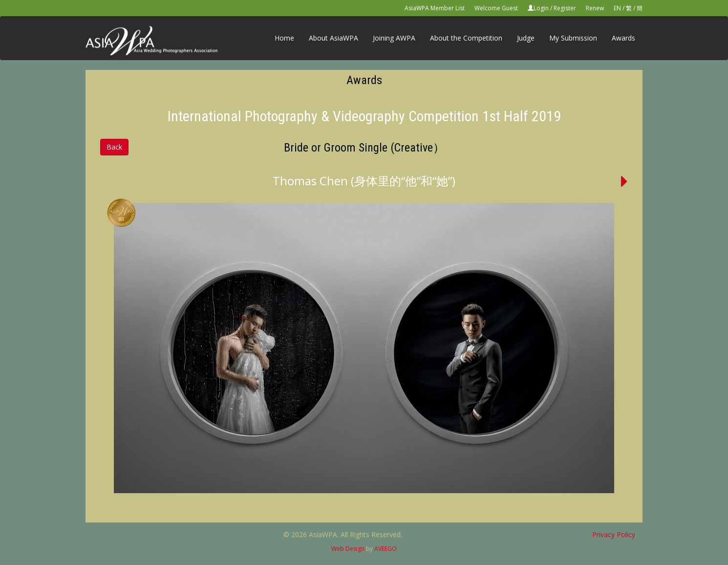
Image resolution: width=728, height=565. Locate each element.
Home (284, 38)
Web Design (348, 549)
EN (617, 8)
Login (541, 8)
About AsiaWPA (333, 38)
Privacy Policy (614, 534)
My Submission (573, 38)
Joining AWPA (394, 38)
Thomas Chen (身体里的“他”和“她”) (364, 181)
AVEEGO (385, 549)
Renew (595, 8)
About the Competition (466, 38)
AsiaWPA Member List (435, 8)
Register (565, 8)
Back (114, 147)
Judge (526, 38)
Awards (623, 38)
